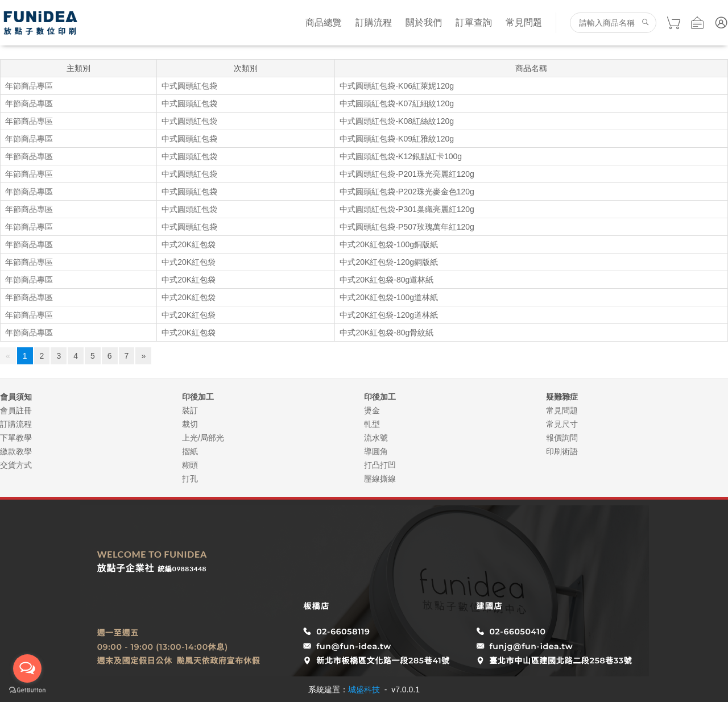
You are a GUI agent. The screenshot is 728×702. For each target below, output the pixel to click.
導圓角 (376, 451)
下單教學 (16, 438)
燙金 (372, 410)
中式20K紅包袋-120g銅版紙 (389, 262)
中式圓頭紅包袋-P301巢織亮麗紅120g (407, 209)
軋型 (372, 424)
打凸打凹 (380, 465)
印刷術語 (562, 451)
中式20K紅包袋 (189, 244)
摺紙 (190, 451)
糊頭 (190, 465)
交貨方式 (16, 465)
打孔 (190, 479)
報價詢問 (562, 438)
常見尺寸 (562, 424)
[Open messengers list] (27, 668)
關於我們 (424, 22)
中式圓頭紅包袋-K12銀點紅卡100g (401, 156)
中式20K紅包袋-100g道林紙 (389, 297)
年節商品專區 (29, 86)
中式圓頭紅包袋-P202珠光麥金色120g (407, 192)
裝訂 (190, 410)
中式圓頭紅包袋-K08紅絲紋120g (397, 121)
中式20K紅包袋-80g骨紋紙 (386, 333)
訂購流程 (374, 22)
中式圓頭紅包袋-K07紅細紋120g (397, 103)
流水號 (376, 438)
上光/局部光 (203, 438)
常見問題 (524, 22)
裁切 (190, 424)
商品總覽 (324, 22)
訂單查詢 (474, 22)
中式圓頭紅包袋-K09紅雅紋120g (397, 139)
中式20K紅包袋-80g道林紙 (386, 280)
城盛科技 (364, 689)
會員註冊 (16, 410)
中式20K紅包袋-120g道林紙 (389, 315)
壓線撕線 (380, 479)
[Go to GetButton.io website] (27, 690)
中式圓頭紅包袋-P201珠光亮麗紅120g (407, 174)
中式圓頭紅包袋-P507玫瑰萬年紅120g (407, 227)
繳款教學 (16, 451)
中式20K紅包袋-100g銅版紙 (389, 244)
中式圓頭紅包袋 (189, 86)
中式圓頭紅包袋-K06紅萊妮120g (397, 86)
